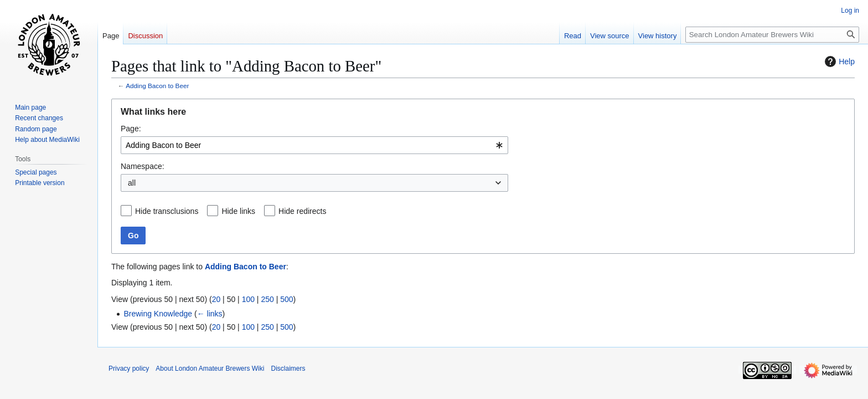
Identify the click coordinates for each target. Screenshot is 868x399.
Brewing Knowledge (158, 314)
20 (216, 299)
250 (267, 299)
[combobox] (314, 145)
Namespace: (143, 166)
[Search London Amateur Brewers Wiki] (772, 35)
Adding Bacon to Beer (157, 86)
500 (286, 299)
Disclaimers (288, 369)
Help (838, 62)
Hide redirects (302, 211)
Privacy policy (129, 369)
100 (248, 299)
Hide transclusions (167, 211)
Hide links (238, 211)
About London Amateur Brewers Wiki (210, 369)
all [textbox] (132, 183)
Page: (131, 129)
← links (210, 314)
